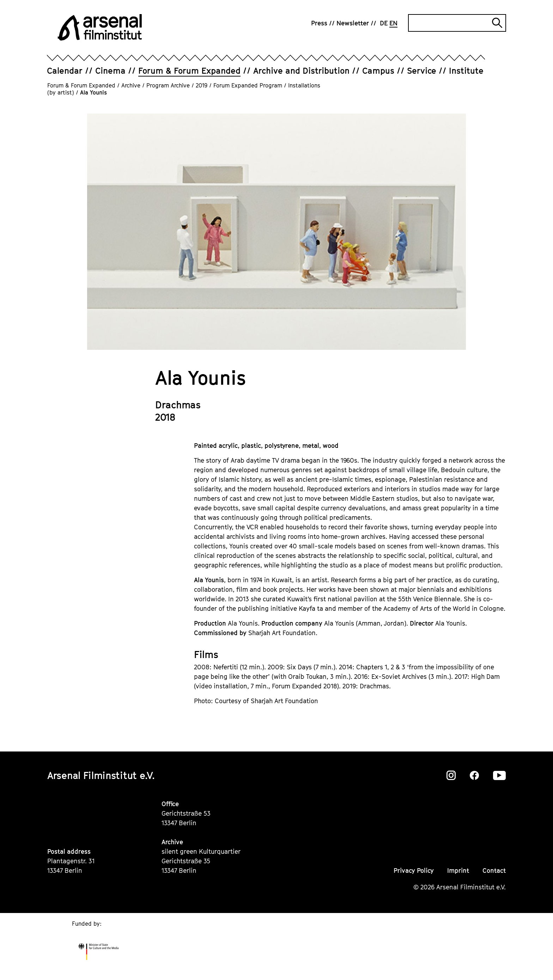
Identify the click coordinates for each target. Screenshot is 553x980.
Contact (494, 871)
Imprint (458, 871)
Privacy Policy (414, 871)
